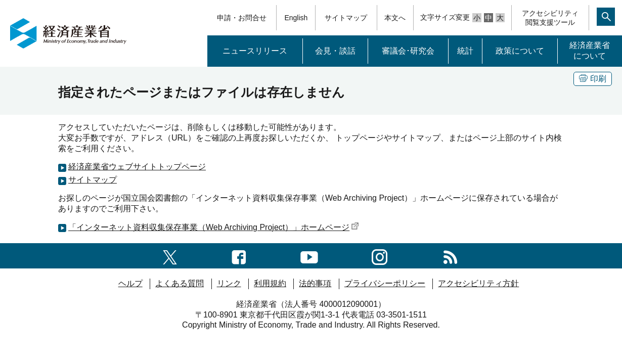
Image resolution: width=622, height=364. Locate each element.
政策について (520, 51)
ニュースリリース (255, 51)
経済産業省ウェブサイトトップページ (137, 167)
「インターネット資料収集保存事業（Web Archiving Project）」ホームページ (214, 227)
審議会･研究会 (408, 51)
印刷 (593, 79)
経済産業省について (590, 51)
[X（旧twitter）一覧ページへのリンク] (170, 256)
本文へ (395, 18)
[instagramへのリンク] (380, 256)
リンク (229, 283)
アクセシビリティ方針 (478, 283)
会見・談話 (335, 51)
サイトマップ (346, 18)
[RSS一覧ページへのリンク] (450, 256)
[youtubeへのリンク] (309, 256)
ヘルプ (130, 283)
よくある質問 (180, 283)
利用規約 (270, 283)
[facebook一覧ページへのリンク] (239, 256)
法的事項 (315, 283)
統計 (465, 51)
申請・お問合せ (242, 18)
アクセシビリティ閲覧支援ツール (550, 18)
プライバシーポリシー (385, 283)
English (296, 18)
